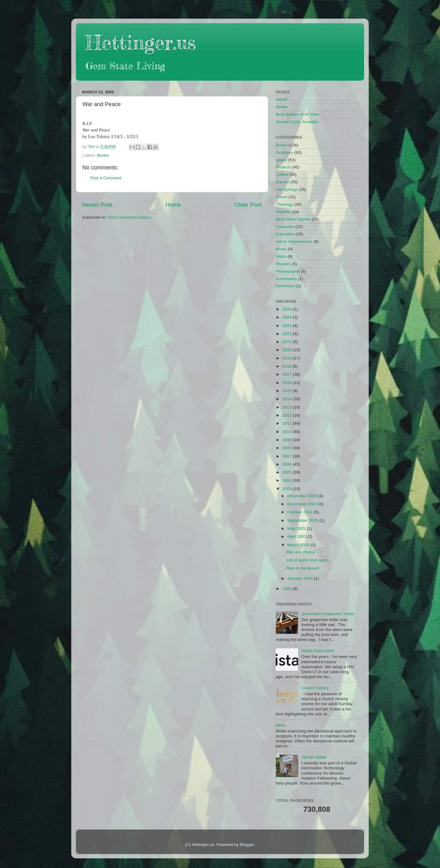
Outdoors (284, 152)
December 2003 (303, 496)
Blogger (247, 845)
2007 (288, 456)
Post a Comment (106, 178)
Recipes (283, 264)
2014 (288, 399)
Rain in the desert (303, 568)
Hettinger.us (141, 42)
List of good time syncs (308, 560)
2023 (288, 326)
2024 (288, 317)
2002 (288, 589)
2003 (288, 489)
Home (173, 205)
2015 (288, 391)
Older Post (248, 205)
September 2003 (303, 520)
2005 (288, 472)
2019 (288, 358)
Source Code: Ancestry (297, 122)
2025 (288, 309)
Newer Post (97, 205)
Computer (285, 227)
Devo (281, 725)
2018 (288, 366)
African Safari (314, 757)
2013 (288, 407)
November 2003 (303, 504)
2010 (288, 432)
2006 (288, 464)
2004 (288, 480)
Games (283, 182)
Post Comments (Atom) (130, 217)
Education (285, 234)
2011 (288, 423)
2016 (288, 383)
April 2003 (297, 537)
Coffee (282, 174)
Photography (288, 271)
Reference (285, 286)
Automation (286, 279)
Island (281, 160)
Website (283, 212)
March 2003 (299, 545)
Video (281, 256)
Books (103, 155)
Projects (283, 167)
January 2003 (301, 578)
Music (281, 249)
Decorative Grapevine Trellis (328, 614)
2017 (288, 374)
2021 (288, 342)
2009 (288, 440)
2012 (288, 415)
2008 (288, 448)
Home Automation (318, 651)
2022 (288, 334)
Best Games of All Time (297, 114)
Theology (284, 204)
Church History (315, 688)
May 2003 (297, 528)
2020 (288, 350)
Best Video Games (293, 219)
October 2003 (301, 512)
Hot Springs (287, 189)
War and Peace (301, 552)
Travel (282, 197)
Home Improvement (294, 242)
